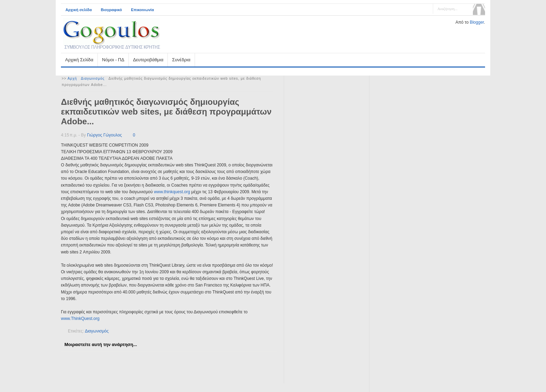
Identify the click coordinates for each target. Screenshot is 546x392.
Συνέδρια (181, 60)
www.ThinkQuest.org (80, 319)
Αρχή (72, 79)
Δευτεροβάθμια (148, 60)
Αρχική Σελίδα (79, 60)
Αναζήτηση (479, 9)
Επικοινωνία (142, 10)
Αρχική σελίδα (79, 10)
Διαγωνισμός (93, 79)
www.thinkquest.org (172, 192)
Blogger (477, 22)
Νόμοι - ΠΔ (113, 60)
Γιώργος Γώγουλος (104, 135)
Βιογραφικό (111, 10)
